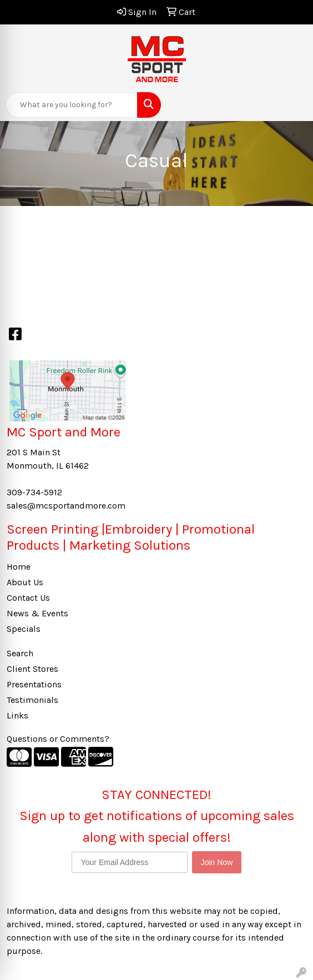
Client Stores (32, 669)
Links (17, 715)
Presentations (34, 684)
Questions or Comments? (58, 739)
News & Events (37, 613)
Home (19, 567)
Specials (24, 629)
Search (20, 653)
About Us (25, 582)
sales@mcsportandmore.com (66, 506)
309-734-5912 (34, 492)
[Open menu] (291, 105)
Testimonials (32, 700)
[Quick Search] (72, 105)
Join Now (217, 862)
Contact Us (28, 598)
